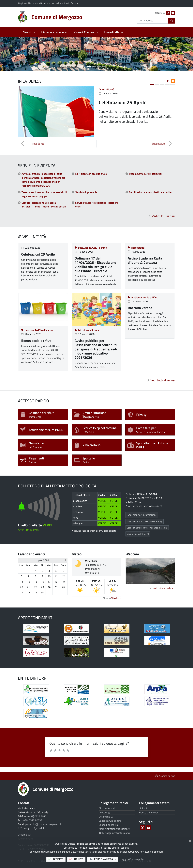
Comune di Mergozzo (53, 789)
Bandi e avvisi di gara (110, 821)
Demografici (136, 248)
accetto (57, 859)
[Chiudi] (190, 840)
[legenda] (156, 506)
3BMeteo (116, 598)
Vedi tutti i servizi (163, 216)
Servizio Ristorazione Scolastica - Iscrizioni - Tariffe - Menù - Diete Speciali (44, 205)
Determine (106, 817)
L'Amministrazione (52, 32)
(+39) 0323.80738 (32, 820)
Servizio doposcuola (86, 192)
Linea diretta (112, 32)
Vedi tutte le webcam (164, 588)
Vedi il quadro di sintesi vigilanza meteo (148, 528)
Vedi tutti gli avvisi (163, 380)
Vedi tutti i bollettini (139, 534)
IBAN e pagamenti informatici (114, 833)
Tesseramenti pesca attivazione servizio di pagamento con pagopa (44, 194)
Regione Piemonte (28, 3)
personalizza (104, 859)
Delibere (104, 812)
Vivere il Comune (84, 32)
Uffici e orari (24, 835)
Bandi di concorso (108, 825)
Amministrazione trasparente (114, 829)
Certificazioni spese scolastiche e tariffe (150, 192)
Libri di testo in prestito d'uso (91, 174)
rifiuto (78, 859)
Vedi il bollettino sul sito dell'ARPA (145, 521)
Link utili (143, 808)
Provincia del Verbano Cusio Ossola (59, 3)
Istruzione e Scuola (87, 330)
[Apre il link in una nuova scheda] (36, 629)
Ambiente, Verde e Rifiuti (143, 297)
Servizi (27, 32)
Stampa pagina (165, 776)
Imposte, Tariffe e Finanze (37, 330)
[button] (15, 54)
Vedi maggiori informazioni (142, 515)
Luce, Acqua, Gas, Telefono (91, 248)
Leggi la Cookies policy (133, 859)
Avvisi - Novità (106, 89)
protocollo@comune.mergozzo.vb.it (44, 824)
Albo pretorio (107, 808)
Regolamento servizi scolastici (145, 174)
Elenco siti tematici (149, 812)
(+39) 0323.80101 (38, 816)
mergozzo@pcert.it (34, 828)
